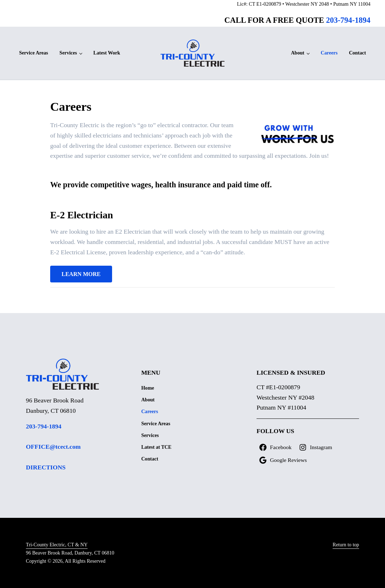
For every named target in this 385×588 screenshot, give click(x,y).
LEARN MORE (81, 274)
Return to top (346, 545)
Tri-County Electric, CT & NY (57, 545)
